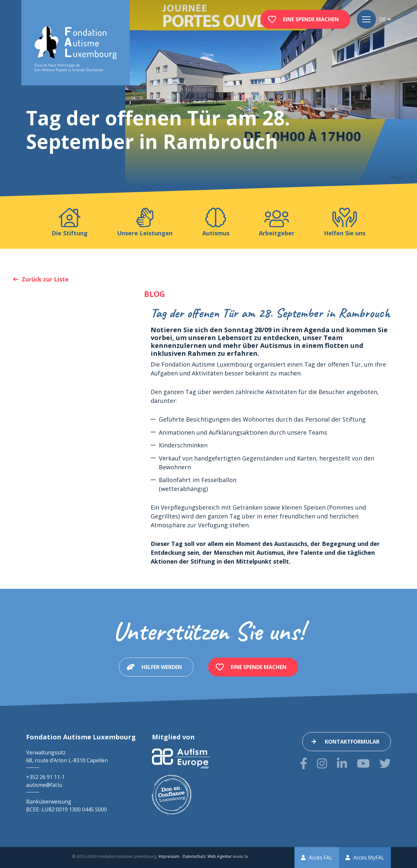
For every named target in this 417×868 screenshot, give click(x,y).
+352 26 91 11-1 (45, 777)
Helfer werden (162, 667)
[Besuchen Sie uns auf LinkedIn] (342, 763)
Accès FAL (321, 858)
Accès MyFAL (369, 858)
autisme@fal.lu (44, 785)
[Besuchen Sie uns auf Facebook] (304, 763)
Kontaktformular (352, 742)
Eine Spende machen (311, 19)
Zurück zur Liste (45, 279)
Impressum (169, 856)
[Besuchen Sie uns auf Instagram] (322, 763)
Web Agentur (220, 856)
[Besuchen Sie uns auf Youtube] (363, 763)
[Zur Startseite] (75, 49)
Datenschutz (194, 856)
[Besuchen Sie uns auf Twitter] (385, 763)
